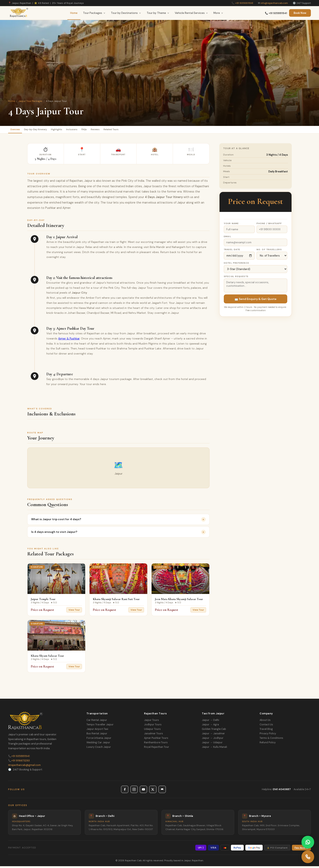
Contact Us (266, 726)
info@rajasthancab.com (274, 3)
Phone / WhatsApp (269, 225)
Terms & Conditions (271, 740)
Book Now (300, 13)
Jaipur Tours (151, 722)
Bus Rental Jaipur (97, 735)
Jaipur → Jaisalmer (213, 735)
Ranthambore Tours (156, 744)
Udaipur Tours (152, 731)
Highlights (71, 130)
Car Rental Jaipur (97, 722)
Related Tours (145, 130)
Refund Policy (268, 744)
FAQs (108, 130)
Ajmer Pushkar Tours (156, 740)
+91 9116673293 (19, 762)
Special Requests (236, 278)
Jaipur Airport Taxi (97, 731)
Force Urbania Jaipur (99, 740)
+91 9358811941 (244, 3)
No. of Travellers (269, 251)
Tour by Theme (158, 13)
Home (74, 13)
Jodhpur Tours (153, 726)
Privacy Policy (268, 735)
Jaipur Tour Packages (30, 101)
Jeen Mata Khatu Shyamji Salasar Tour (179, 601)
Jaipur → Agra (210, 726)
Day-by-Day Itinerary (44, 130)
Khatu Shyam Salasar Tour (47, 658)
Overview (18, 130)
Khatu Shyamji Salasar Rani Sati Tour (116, 601)
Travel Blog (266, 731)
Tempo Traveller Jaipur (100, 726)
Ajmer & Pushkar (69, 340)
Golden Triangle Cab (214, 731)
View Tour (74, 612)
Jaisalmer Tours (153, 735)
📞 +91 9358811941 (276, 13)
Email (228, 238)
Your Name (231, 225)
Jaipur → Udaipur (212, 744)
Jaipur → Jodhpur (212, 740)
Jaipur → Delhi (210, 722)
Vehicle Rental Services (191, 13)
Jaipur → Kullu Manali (214, 749)
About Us (265, 722)
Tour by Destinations (126, 13)
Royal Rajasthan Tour (157, 749)
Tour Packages (94, 13)
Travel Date (232, 251)
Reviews (123, 130)
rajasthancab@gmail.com (24, 767)
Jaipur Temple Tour (43, 601)
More (218, 13)
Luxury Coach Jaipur (99, 749)
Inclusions (91, 130)
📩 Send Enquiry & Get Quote (256, 301)
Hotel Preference (236, 265)
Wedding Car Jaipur (98, 744)
